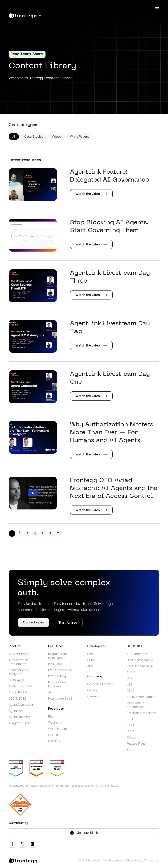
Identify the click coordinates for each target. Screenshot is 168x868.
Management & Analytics (20, 672)
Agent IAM (16, 711)
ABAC (131, 672)
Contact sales (33, 622)
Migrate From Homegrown (58, 656)
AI (49, 692)
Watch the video (88, 194)
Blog (51, 716)
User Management (140, 660)
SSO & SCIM (17, 698)
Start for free (68, 623)
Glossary (54, 741)
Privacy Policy (134, 861)
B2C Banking (57, 676)
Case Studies (34, 136)
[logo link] (23, 861)
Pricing (92, 690)
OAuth (131, 737)
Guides (53, 735)
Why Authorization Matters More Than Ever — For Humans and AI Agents (112, 433)
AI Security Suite (20, 686)
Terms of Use (152, 861)
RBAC (131, 691)
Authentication (19, 654)
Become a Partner (100, 684)
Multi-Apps (17, 680)
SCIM (130, 750)
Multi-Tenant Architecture (136, 705)
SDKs (91, 660)
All (14, 136)
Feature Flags (136, 744)
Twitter (22, 844)
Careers (93, 696)
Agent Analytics (20, 717)
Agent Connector (21, 705)
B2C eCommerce (60, 670)
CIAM (130, 731)
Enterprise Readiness (142, 713)
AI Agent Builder (20, 723)
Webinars (55, 723)
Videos (56, 136)
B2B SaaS (55, 664)
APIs (90, 666)
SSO (130, 719)
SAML (131, 725)
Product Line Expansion (57, 684)
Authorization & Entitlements (20, 662)
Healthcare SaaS (60, 698)
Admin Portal (18, 692)
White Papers (79, 136)
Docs (91, 654)
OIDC (130, 678)
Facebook (12, 844)
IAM (129, 684)
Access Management (142, 697)
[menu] (157, 9)
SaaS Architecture (140, 666)
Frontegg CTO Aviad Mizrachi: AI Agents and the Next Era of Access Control (114, 488)
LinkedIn (32, 844)
